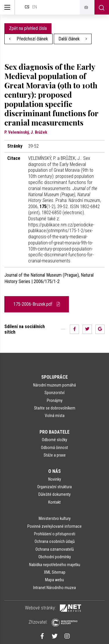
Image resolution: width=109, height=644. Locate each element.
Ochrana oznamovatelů (55, 549)
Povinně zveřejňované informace (54, 526)
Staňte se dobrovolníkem (55, 408)
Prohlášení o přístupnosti (55, 534)
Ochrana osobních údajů (55, 541)
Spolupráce (54, 377)
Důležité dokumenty (54, 494)
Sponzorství (54, 393)
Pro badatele (54, 432)
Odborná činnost (54, 448)
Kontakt (54, 502)
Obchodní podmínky (55, 557)
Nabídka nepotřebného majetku (55, 565)
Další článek (73, 39)
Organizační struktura (54, 487)
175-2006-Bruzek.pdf (37, 304)
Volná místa (55, 416)
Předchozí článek (28, 39)
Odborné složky (54, 440)
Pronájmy (55, 400)
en (35, 7)
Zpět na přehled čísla (28, 28)
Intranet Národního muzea (54, 588)
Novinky (55, 479)
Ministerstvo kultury (55, 518)
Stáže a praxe (55, 455)
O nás (54, 471)
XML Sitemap (55, 572)
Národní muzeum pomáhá (54, 385)
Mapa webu (54, 580)
